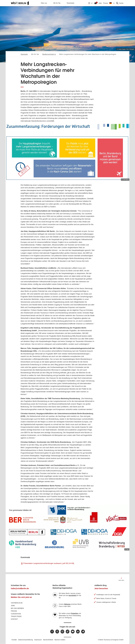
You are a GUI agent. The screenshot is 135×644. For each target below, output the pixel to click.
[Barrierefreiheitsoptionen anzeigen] (90, 3)
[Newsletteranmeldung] (83, 632)
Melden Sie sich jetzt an (21, 597)
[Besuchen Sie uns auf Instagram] (62, 632)
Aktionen (67, 604)
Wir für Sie (57, 3)
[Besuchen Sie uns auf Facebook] (52, 632)
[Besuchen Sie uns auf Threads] (57, 632)
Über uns (44, 3)
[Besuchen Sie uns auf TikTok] (68, 632)
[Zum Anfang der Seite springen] (121, 579)
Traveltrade (16, 616)
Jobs (100, 3)
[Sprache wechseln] (112, 3)
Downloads (71, 3)
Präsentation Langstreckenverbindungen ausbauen (49, 563)
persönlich (73, 595)
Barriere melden (60, 640)
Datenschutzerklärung (25, 640)
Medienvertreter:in (49, 54)
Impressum (38, 640)
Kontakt (14, 619)
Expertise (75, 613)
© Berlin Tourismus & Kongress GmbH (111, 640)
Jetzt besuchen (101, 588)
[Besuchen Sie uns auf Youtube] (73, 632)
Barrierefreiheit (48, 640)
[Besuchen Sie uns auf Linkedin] (78, 632)
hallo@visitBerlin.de (20, 588)
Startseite (24, 54)
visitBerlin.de (17, 603)
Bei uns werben (17, 608)
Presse (106, 3)
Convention (16, 614)
